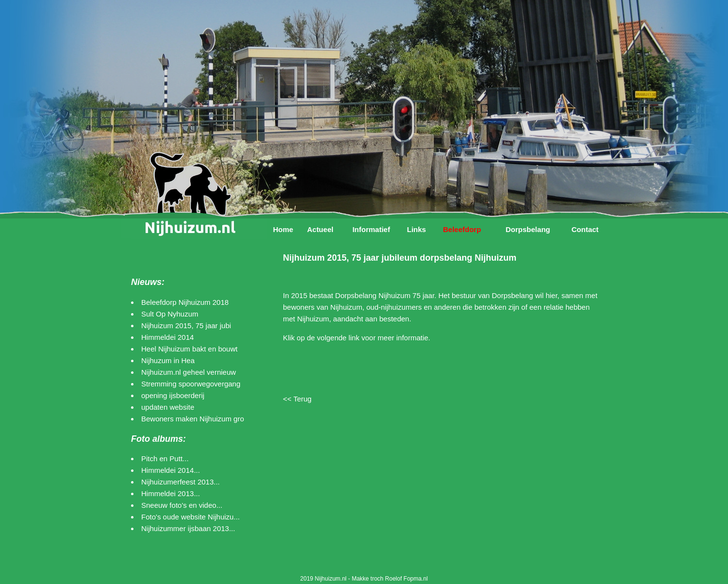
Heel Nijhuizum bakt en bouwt (189, 349)
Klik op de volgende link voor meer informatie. (357, 338)
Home (283, 229)
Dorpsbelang (528, 229)
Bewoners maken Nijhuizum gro (193, 419)
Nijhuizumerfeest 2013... (181, 482)
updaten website (168, 407)
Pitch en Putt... (165, 459)
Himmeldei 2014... (171, 470)
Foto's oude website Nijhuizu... (190, 517)
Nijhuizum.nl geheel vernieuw (189, 372)
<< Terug (297, 399)
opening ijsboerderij (173, 395)
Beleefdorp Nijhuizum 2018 (185, 302)
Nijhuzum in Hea (168, 360)
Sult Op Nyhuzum (170, 314)
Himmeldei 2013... (171, 493)
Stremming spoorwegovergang (191, 384)
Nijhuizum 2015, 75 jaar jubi (186, 325)
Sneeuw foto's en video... (182, 505)
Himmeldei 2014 (167, 337)
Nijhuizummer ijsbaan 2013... (188, 528)
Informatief (371, 229)
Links (416, 229)
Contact (585, 229)
